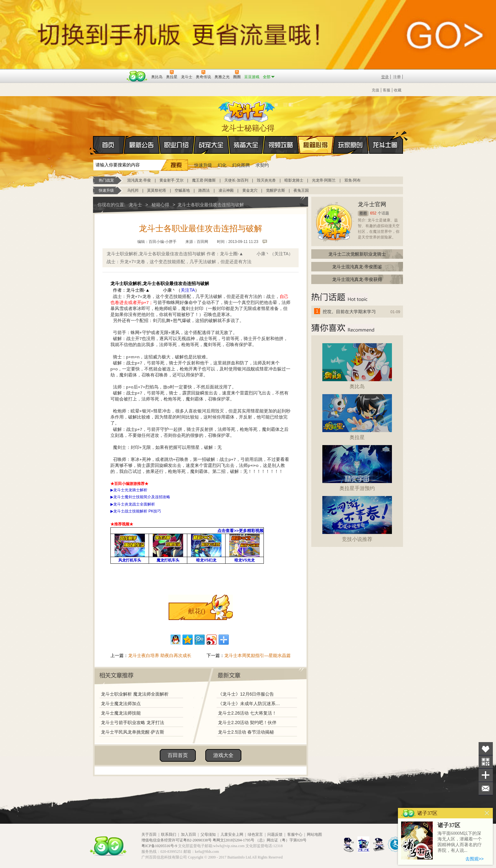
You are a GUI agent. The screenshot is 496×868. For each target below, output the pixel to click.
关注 (486, 762)
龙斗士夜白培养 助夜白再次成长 (160, 655)
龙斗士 (247, 110)
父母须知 (208, 834)
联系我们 (169, 834)
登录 (385, 77)
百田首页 (178, 755)
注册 (397, 77)
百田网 (137, 76)
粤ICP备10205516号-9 (159, 846)
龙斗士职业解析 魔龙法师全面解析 (135, 694)
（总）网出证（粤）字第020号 (281, 840)
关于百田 (149, 834)
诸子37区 (449, 825)
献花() (197, 611)
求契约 (262, 165)
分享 (486, 775)
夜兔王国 (301, 190)
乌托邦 (133, 190)
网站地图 (314, 834)
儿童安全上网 (232, 834)
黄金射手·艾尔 (171, 180)
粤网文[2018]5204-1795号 (233, 840)
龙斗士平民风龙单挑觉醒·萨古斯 (133, 732)
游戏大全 (223, 755)
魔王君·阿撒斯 (204, 180)
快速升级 (203, 165)
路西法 (204, 190)
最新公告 (142, 145)
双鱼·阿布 (353, 180)
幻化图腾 (241, 165)
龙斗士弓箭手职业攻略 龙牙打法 (133, 722)
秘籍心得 (316, 145)
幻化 (222, 165)
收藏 (398, 90)
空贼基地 (182, 190)
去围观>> (474, 859)
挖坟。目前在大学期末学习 (349, 312)
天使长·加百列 (236, 180)
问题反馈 (275, 834)
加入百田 (189, 834)
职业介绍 (177, 145)
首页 (93, 145)
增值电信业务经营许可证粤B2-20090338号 (177, 840)
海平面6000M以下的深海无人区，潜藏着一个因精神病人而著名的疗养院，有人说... (460, 842)
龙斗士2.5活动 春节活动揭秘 (246, 732)
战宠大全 (211, 145)
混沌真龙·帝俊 (139, 180)
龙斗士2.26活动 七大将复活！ (247, 713)
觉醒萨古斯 (276, 190)
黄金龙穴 (250, 190)
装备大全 (246, 145)
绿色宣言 (255, 834)
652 (373, 213)
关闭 (487, 813)
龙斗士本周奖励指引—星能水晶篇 (257, 655)
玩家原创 (350, 145)
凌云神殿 (226, 190)
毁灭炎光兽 (266, 180)
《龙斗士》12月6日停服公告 (246, 694)
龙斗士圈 (385, 139)
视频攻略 (281, 145)
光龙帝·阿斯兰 (324, 180)
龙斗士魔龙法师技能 (121, 713)
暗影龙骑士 (294, 180)
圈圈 (363, 213)
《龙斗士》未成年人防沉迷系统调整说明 (251, 704)
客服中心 (295, 834)
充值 (375, 90)
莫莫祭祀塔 (157, 190)
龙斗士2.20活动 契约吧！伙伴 (247, 722)
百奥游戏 (109, 72)
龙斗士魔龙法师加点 (121, 704)
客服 (387, 90)
